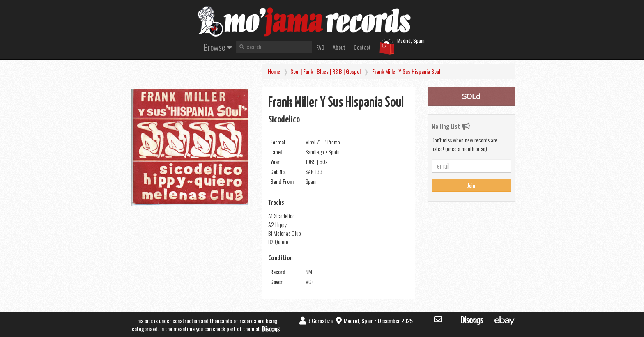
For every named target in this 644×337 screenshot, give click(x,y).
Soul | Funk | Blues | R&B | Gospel (325, 71)
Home (274, 71)
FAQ (320, 47)
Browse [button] (218, 47)
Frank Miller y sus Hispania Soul (406, 71)
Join (471, 185)
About (339, 47)
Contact (362, 47)
